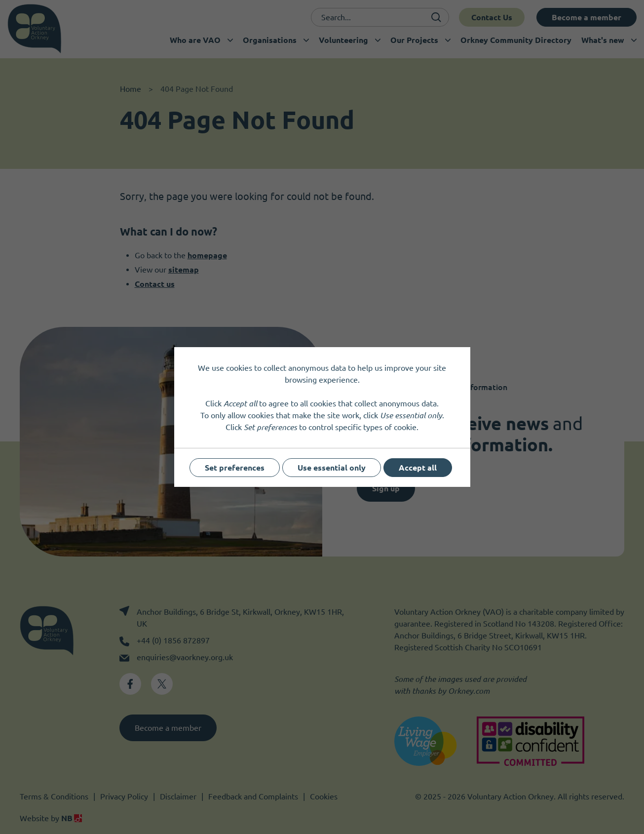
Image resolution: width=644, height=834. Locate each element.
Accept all (418, 468)
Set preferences (235, 468)
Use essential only (332, 468)
